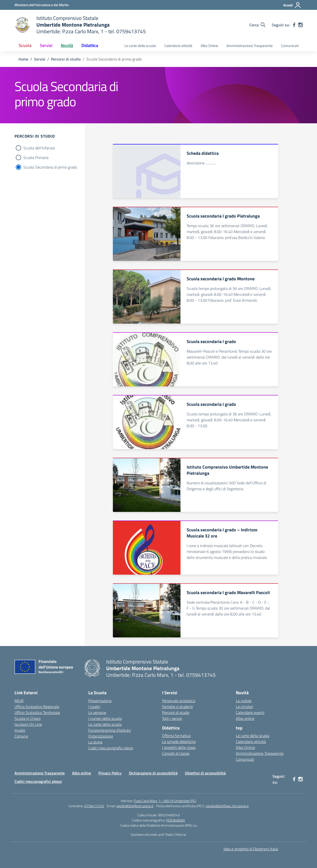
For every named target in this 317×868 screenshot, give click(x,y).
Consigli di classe (176, 753)
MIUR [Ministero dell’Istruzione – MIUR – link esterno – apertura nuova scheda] (19, 701)
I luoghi (94, 707)
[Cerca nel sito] (257, 25)
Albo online (245, 718)
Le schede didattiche (179, 742)
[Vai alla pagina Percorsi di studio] (66, 59)
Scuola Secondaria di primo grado (50, 167)
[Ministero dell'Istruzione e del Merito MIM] (42, 5)
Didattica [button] (90, 45)
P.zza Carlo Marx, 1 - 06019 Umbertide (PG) (165, 801)
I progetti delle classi (179, 747)
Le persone (97, 712)
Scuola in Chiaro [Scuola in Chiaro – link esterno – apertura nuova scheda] (28, 718)
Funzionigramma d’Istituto (110, 730)
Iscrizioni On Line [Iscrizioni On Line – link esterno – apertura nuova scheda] (28, 724)
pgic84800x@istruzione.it (135, 806)
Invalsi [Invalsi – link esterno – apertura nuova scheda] (20, 730)
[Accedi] (292, 5)
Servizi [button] (46, 45)
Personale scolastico (179, 701)
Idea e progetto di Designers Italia (251, 849)
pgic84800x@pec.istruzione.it (227, 806)
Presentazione (100, 701)
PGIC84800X (176, 820)
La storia (95, 742)
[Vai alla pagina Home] (23, 59)
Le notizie (244, 701)
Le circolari (244, 707)
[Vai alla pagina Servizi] (40, 59)
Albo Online (209, 46)
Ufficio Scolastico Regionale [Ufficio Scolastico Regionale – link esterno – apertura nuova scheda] (37, 707)
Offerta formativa (176, 736)
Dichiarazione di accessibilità (153, 773)
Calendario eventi (250, 712)
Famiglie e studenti (177, 707)
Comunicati (290, 46)
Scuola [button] (25, 45)
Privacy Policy (110, 773)
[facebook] (294, 25)
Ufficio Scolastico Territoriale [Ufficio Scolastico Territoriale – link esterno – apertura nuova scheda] (37, 712)
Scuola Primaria (36, 158)
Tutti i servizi (172, 718)
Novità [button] (67, 45)
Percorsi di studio (176, 712)
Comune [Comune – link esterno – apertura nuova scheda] (21, 736)
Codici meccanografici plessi (111, 748)
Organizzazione (101, 736)
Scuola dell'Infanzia (39, 148)
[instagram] (301, 25)
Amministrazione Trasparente (250, 46)
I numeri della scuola (105, 718)
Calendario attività (178, 46)
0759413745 (94, 806)
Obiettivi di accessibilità (205, 773)
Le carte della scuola (140, 46)
